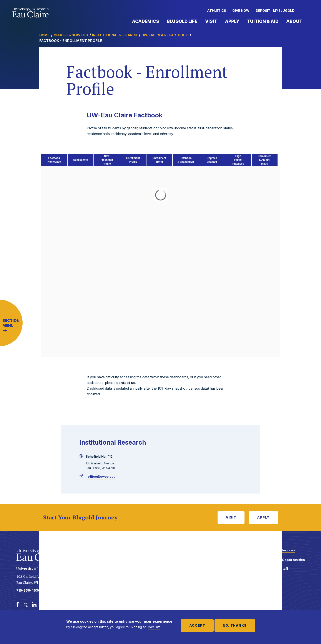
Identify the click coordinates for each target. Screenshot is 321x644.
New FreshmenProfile (107, 160)
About (294, 21)
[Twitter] (26, 605)
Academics (146, 21)
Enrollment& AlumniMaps (265, 160)
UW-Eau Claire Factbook (165, 35)
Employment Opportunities (283, 560)
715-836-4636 (28, 590)
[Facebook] (18, 605)
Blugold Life (182, 21)
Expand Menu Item (161, 21)
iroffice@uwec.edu (101, 476)
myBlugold (284, 11)
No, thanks (235, 625)
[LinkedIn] (34, 605)
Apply (232, 21)
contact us (126, 383)
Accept (197, 625)
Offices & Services (71, 35)
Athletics (217, 11)
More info (154, 627)
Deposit (263, 11)
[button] (305, 11)
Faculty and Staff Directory (274, 571)
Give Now (241, 11)
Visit (211, 21)
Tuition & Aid (263, 21)
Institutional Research (115, 35)
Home (44, 35)
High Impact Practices (238, 160)
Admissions (80, 160)
